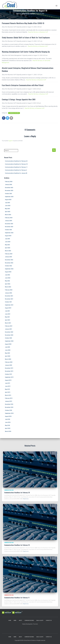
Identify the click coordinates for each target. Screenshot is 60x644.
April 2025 (8, 212)
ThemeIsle (35, 624)
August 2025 (8, 200)
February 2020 (9, 362)
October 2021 (8, 302)
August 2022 (8, 272)
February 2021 (9, 326)
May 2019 (7, 389)
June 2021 (8, 314)
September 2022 (9, 269)
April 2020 (8, 356)
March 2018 (8, 431)
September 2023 (9, 233)
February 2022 (9, 290)
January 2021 (8, 329)
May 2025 (7, 209)
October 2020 (8, 338)
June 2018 (8, 422)
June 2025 (8, 206)
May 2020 (7, 353)
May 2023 (7, 245)
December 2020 (9, 332)
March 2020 (8, 359)
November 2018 (9, 407)
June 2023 (8, 242)
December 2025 (9, 188)
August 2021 (8, 308)
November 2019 (9, 371)
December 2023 (9, 224)
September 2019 (9, 377)
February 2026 (9, 182)
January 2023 (8, 257)
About (20, 620)
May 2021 (7, 317)
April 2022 (8, 284)
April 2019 (8, 392)
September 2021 (9, 305)
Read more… (26, 499)
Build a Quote (40, 620)
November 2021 (9, 299)
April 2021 (8, 320)
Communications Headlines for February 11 (16, 167)
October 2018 (8, 410)
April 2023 (8, 248)
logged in (11, 141)
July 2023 (7, 239)
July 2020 (7, 347)
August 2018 (8, 416)
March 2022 (8, 287)
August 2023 (8, 236)
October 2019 (8, 374)
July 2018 (7, 419)
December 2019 (9, 368)
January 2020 (8, 365)
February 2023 (9, 254)
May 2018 (7, 425)
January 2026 (8, 185)
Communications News (14, 113)
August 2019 (8, 380)
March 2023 (8, 251)
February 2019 (9, 398)
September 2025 (9, 197)
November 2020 (9, 335)
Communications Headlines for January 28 (16, 173)
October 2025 (8, 194)
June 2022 (8, 278)
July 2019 (7, 383)
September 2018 (9, 413)
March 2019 (8, 395)
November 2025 (9, 191)
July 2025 (7, 203)
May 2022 (7, 281)
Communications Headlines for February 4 (16, 170)
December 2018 (9, 404)
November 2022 (9, 263)
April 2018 (8, 428)
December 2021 (9, 296)
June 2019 (8, 386)
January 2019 (8, 401)
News (15, 620)
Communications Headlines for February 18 (16, 164)
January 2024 (8, 221)
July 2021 (7, 311)
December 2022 (9, 260)
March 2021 (8, 323)
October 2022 (8, 266)
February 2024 (9, 218)
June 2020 (8, 350)
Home (10, 620)
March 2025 (8, 215)
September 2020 (9, 341)
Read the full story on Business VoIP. (38, 32)
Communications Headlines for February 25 (16, 161)
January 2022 (8, 293)
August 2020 (8, 344)
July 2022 (7, 275)
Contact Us (49, 620)
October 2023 (8, 230)
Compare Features (29, 620)
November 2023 (9, 227)
